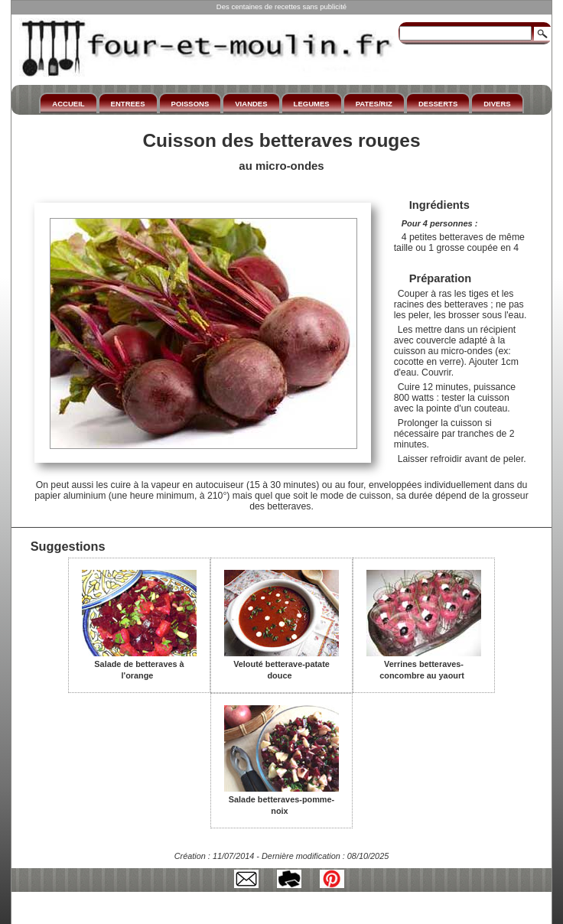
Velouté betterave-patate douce (281, 664)
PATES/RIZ (374, 104)
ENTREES (128, 104)
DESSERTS (438, 104)
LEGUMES (312, 104)
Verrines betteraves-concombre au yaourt (424, 664)
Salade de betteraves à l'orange (139, 664)
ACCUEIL (68, 104)
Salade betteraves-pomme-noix (281, 800)
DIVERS (497, 104)
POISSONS (190, 104)
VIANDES (251, 104)
